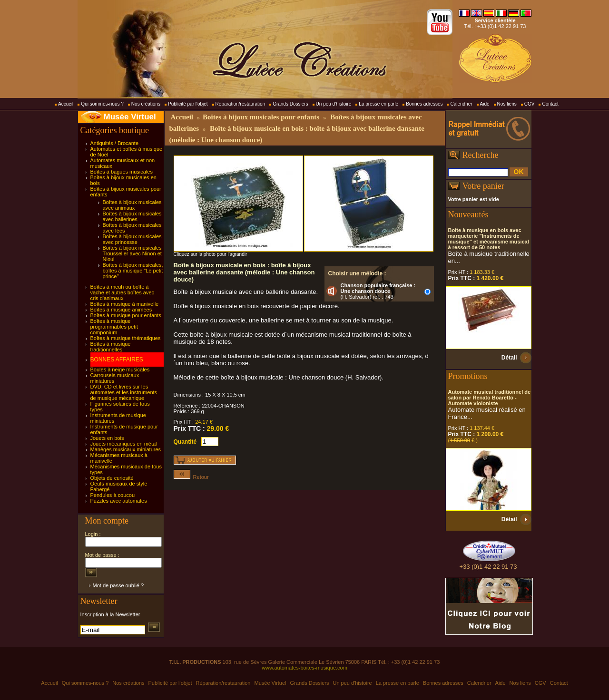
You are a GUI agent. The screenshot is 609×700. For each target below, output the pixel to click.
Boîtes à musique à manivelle (125, 304)
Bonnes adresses (424, 104)
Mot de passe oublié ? (118, 585)
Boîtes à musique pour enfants (126, 315)
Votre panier (483, 186)
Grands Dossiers (290, 104)
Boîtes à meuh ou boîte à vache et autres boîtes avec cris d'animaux (123, 292)
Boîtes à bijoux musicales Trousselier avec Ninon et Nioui (132, 253)
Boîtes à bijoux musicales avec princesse (132, 239)
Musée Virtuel (130, 117)
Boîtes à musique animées (121, 310)
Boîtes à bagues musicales (122, 172)
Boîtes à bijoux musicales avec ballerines (132, 216)
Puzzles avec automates (119, 501)
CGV (530, 104)
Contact (550, 104)
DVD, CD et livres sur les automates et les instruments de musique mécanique (124, 392)
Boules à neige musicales (120, 369)
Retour (191, 477)
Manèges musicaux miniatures (126, 449)
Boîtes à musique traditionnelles (111, 347)
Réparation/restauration (241, 104)
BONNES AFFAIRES (117, 360)
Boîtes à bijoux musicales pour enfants (261, 117)
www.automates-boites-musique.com (304, 668)
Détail (509, 358)
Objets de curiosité (112, 478)
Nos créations (146, 104)
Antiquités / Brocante (115, 143)
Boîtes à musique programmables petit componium (114, 327)
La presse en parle (378, 104)
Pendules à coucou (113, 495)
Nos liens (507, 104)
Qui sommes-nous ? (102, 104)
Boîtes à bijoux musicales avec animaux (132, 205)
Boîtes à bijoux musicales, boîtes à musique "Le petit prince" (133, 271)
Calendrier (461, 104)
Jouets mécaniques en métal (124, 444)
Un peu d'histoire (334, 104)
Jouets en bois (107, 438)
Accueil (66, 104)
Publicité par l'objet (188, 104)
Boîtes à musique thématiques (126, 338)
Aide (485, 104)
